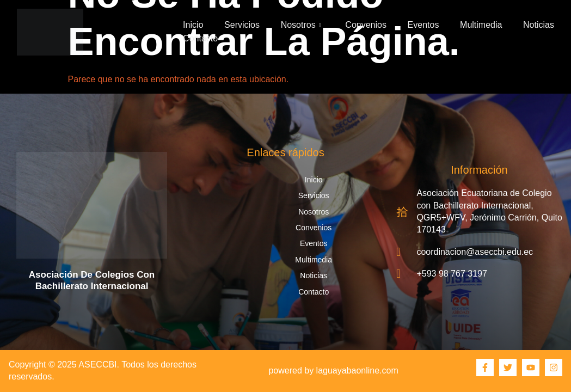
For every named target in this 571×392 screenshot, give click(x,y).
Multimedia (481, 25)
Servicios (242, 25)
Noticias (539, 25)
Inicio (193, 25)
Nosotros (301, 25)
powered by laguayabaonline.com (333, 370)
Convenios (366, 25)
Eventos (423, 25)
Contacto (200, 38)
